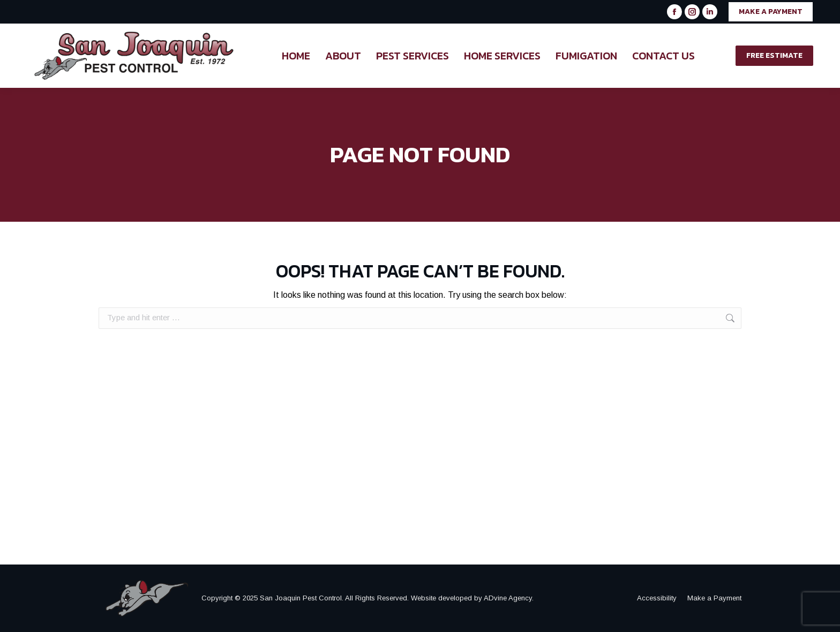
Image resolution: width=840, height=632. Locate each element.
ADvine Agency (508, 598)
